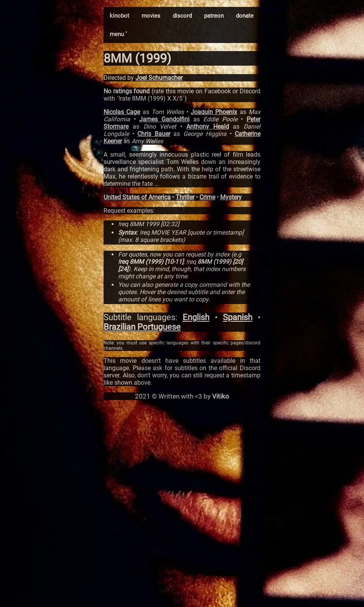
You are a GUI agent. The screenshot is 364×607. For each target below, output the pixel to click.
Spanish (238, 317)
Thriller (185, 197)
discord (182, 16)
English (196, 317)
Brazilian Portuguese (142, 327)
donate (245, 16)
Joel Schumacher (159, 78)
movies (151, 16)
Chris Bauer (154, 134)
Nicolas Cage (122, 112)
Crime (207, 197)
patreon (214, 16)
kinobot (119, 16)
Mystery (231, 197)
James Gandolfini (164, 119)
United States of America (137, 197)
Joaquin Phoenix (214, 112)
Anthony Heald (208, 127)
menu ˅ (118, 34)
